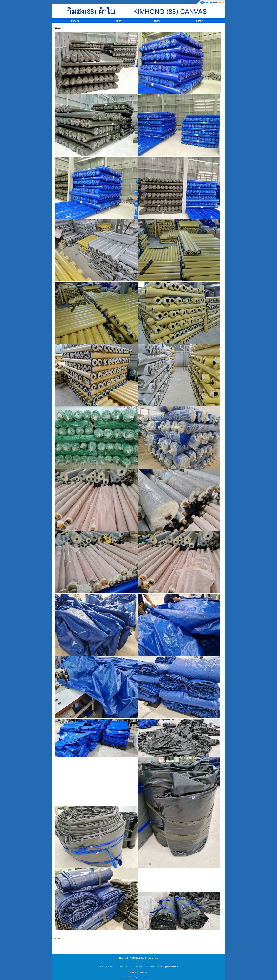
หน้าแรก (75, 21)
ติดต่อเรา (200, 21)
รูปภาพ (157, 21)
